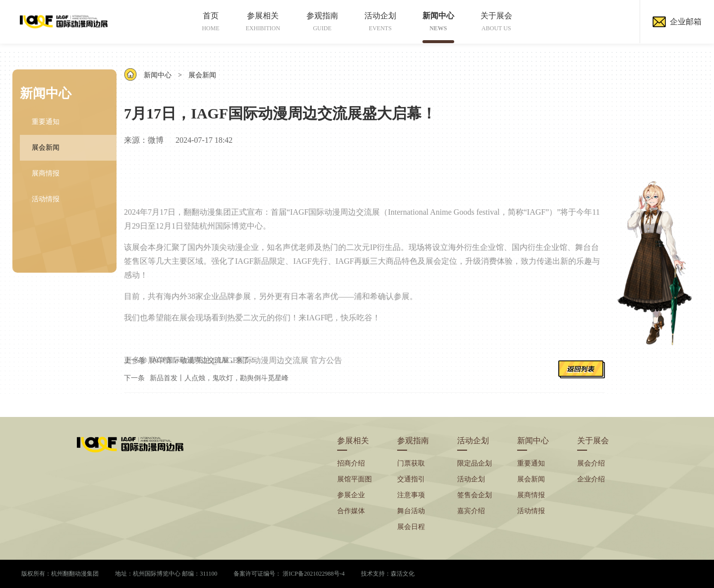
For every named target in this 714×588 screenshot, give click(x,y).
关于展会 (496, 22)
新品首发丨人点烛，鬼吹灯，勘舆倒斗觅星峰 (219, 378)
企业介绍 (591, 479)
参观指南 (322, 22)
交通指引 (411, 479)
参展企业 (351, 495)
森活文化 (403, 574)
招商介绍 (351, 463)
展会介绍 (591, 463)
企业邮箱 (677, 22)
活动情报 (46, 199)
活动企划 (380, 22)
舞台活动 (411, 511)
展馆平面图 (355, 479)
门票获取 (411, 463)
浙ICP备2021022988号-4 (314, 574)
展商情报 (46, 173)
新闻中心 (438, 22)
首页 (210, 22)
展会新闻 (46, 147)
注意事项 (411, 495)
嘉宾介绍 (471, 511)
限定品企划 (475, 463)
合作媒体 (351, 511)
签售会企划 (475, 495)
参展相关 (263, 22)
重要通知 (46, 122)
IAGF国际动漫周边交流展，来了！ (203, 360)
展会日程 (411, 527)
